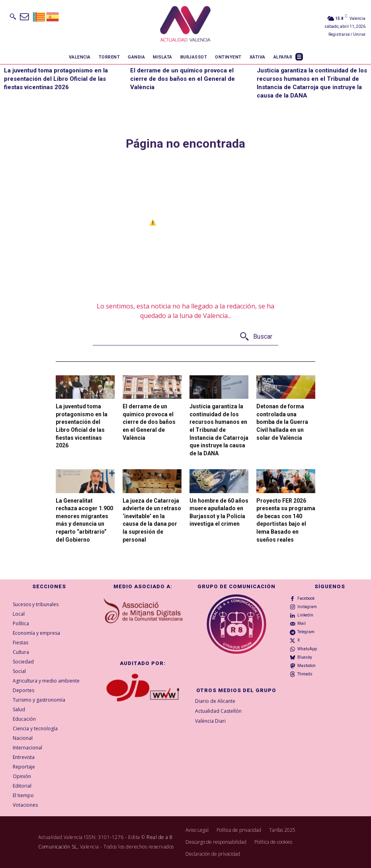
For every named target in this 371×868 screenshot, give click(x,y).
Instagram (307, 607)
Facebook (306, 598)
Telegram (306, 632)
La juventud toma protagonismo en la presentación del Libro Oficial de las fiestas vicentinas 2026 (56, 79)
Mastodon (307, 666)
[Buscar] (256, 337)
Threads (305, 674)
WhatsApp (307, 649)
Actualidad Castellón (218, 711)
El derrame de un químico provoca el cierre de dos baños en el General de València (183, 79)
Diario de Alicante (215, 701)
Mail (302, 623)
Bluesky (305, 657)
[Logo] (185, 25)
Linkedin (305, 615)
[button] (13, 16)
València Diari (210, 721)
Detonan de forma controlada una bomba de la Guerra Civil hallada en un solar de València (282, 422)
